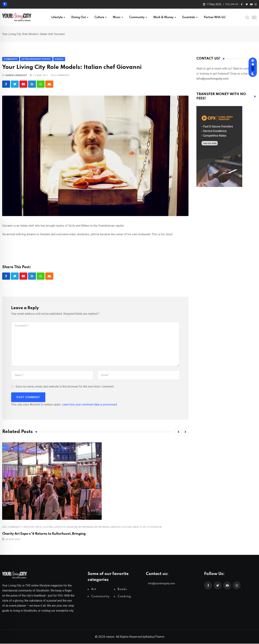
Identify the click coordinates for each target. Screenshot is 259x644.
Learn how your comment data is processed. (90, 405)
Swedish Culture (121, 527)
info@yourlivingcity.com (162, 584)
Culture (99, 17)
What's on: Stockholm (147, 527)
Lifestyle (57, 17)
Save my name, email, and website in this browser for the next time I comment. (65, 387)
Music (117, 17)
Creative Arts (32, 527)
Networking (86, 527)
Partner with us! (215, 17)
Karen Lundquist (16, 75)
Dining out (79, 17)
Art (4, 527)
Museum (72, 527)
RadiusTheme (155, 637)
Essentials (189, 17)
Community (137, 17)
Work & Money (163, 17)
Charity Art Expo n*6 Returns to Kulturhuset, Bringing (44, 534)
